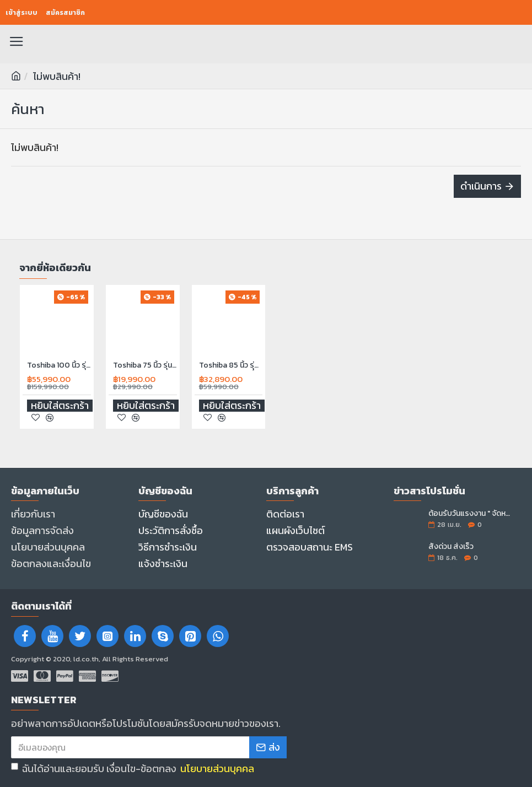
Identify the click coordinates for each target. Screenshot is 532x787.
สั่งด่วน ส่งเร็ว (451, 546)
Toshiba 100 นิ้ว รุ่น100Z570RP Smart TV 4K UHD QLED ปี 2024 (59, 365)
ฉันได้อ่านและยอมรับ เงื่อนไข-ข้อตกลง (133, 769)
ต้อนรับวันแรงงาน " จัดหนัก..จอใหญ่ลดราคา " (471, 513)
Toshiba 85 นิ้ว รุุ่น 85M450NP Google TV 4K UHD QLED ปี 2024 (231, 365)
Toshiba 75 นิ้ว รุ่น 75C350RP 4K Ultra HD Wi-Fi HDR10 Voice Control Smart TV (145, 365)
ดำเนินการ (481, 186)
